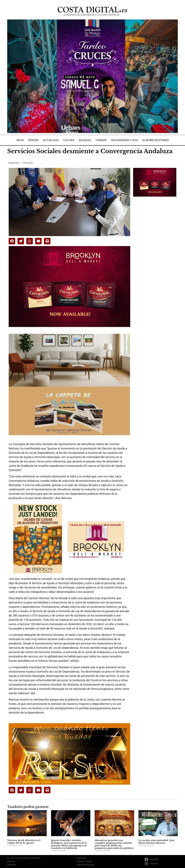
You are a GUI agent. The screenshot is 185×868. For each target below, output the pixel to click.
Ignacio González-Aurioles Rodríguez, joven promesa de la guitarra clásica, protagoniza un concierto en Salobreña (69, 844)
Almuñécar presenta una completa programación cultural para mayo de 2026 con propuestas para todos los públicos (114, 844)
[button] (12, 241)
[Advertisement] (155, 244)
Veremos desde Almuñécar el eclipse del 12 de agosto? (24, 842)
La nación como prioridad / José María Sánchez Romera (157, 842)
